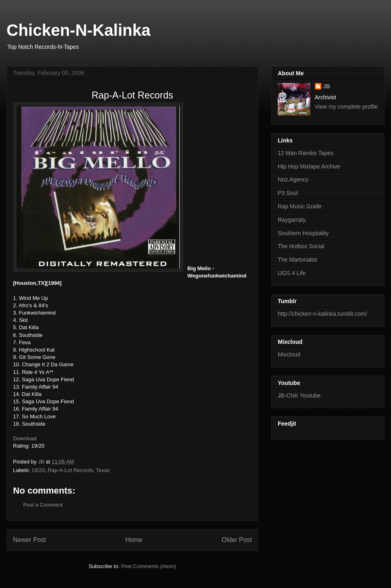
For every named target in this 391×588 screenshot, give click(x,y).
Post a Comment (43, 505)
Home (134, 540)
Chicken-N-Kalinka (78, 30)
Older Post (237, 540)
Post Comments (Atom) (148, 566)
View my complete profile (346, 107)
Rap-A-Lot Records (70, 470)
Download (25, 438)
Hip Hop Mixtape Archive (309, 166)
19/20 (38, 470)
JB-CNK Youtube (299, 396)
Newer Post (30, 540)
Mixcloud (289, 354)
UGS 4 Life (292, 273)
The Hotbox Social (301, 246)
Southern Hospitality (303, 233)
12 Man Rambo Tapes (306, 153)
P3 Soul (288, 193)
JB (327, 86)
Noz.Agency (293, 179)
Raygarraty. (292, 220)
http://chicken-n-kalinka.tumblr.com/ (322, 314)
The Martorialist (297, 260)
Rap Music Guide (300, 206)
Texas (103, 470)
